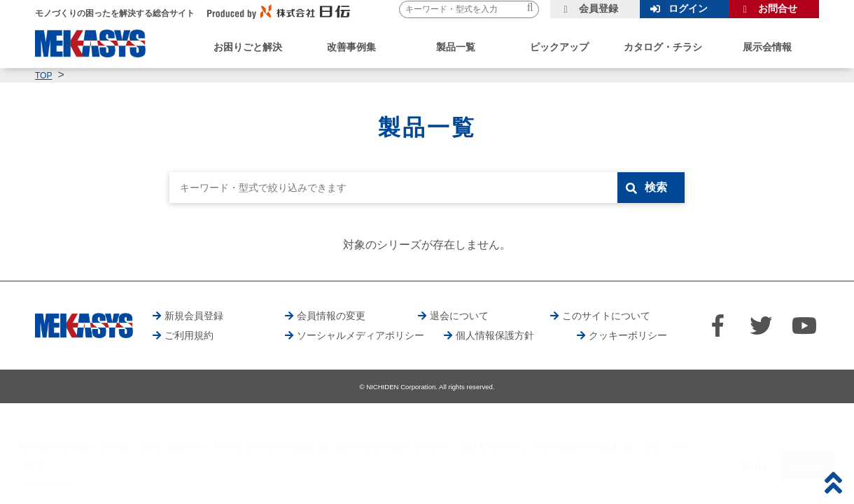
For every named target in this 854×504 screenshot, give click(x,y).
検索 (656, 187)
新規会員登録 (194, 316)
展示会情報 (767, 47)
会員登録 (598, 8)
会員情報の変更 (331, 316)
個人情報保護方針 (495, 335)
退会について (459, 316)
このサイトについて (606, 316)
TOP (43, 76)
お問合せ (778, 8)
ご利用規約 (189, 335)
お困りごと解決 (248, 47)
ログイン (688, 8)
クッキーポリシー (628, 335)
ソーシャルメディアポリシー (360, 335)
